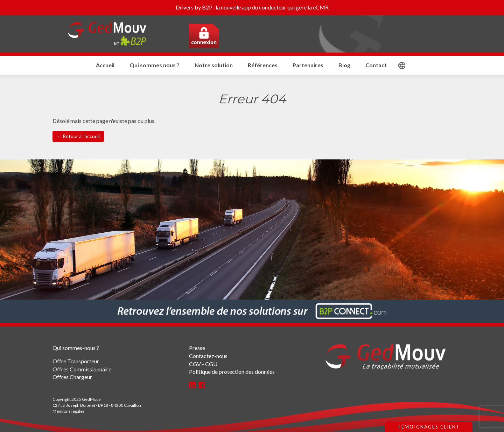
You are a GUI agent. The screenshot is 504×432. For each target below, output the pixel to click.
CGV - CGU (203, 364)
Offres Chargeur (72, 377)
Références (263, 65)
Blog (344, 65)
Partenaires (308, 65)
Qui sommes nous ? (155, 65)
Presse (197, 348)
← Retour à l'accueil (78, 136)
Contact (376, 65)
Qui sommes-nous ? (76, 348)
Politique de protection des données (232, 372)
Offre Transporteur (76, 361)
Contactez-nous (208, 356)
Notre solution (214, 65)
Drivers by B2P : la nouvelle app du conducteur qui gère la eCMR (252, 7)
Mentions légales (69, 411)
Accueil (105, 65)
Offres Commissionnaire (82, 369)
